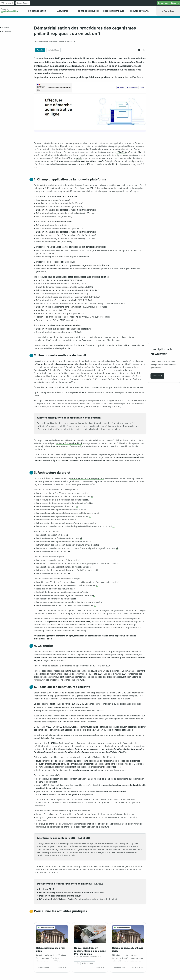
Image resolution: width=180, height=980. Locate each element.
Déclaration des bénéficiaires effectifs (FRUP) (60, 896)
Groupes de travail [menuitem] (139, 11)
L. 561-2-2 (77, 704)
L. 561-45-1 (71, 719)
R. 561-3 (52, 743)
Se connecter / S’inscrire (168, 3)
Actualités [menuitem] (63, 11)
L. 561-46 (62, 722)
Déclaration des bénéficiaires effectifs (57, 899)
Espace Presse (23, 3)
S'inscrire (157, 376)
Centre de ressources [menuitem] (88, 11)
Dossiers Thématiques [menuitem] (114, 11)
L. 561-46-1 (98, 730)
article (79, 158)
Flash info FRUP (47, 889)
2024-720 (121, 152)
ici (88, 493)
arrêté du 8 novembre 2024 (69, 443)
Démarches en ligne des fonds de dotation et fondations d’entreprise (71, 893)
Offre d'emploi (7, 3)
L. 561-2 (119, 693)
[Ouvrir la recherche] (168, 11)
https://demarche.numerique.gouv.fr (87, 478)
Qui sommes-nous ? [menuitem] (37, 11)
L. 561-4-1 (51, 693)
